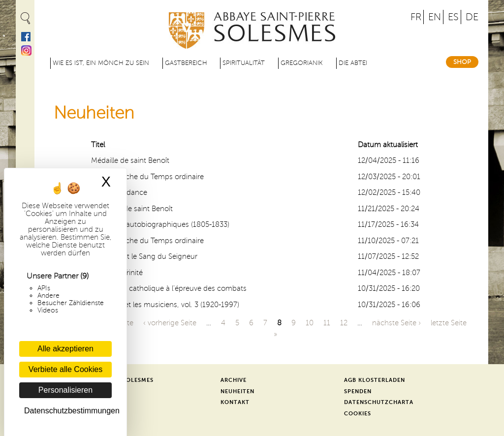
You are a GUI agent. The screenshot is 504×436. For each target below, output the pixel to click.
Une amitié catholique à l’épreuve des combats (169, 288)
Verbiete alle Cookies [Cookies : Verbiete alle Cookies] (65, 369)
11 (327, 323)
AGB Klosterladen (375, 380)
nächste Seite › (396, 323)
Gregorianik (302, 63)
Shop (462, 62)
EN (435, 17)
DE (472, 17)
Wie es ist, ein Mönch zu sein (101, 63)
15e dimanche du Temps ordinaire (147, 177)
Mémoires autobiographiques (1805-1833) (160, 224)
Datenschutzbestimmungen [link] (68, 411)
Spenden (358, 391)
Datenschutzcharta (379, 402)
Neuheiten (237, 391)
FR (416, 17)
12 (344, 323)
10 (310, 323)
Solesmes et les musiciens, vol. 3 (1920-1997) (165, 305)
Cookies (358, 414)
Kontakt (235, 402)
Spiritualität (244, 63)
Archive (234, 380)
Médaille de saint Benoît (130, 160)
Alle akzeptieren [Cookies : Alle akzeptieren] (65, 349)
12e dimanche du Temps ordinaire (147, 241)
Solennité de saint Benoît (132, 209)
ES (453, 17)
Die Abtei (353, 63)
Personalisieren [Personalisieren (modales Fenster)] (65, 390)
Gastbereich (186, 63)
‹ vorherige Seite (170, 323)
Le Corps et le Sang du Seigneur (144, 256)
